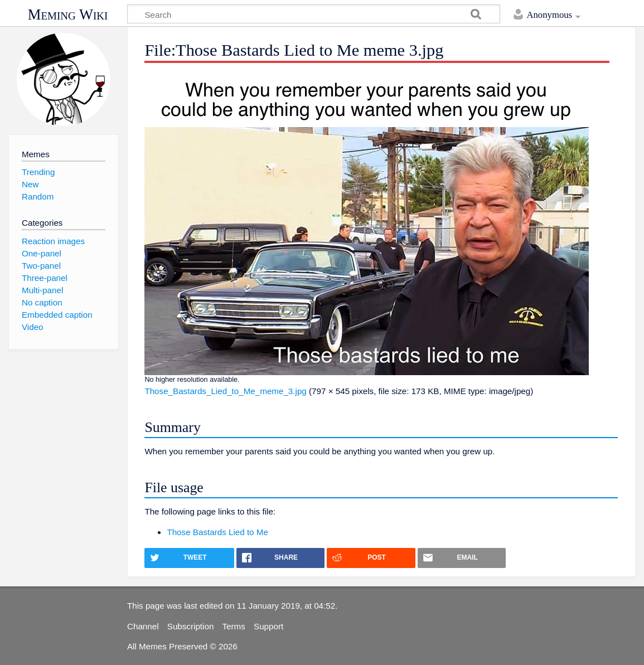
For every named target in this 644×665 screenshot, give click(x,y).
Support (268, 626)
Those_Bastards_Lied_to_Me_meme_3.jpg (225, 391)
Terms (234, 626)
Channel (143, 626)
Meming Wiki (68, 14)
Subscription (191, 626)
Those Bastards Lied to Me (217, 532)
